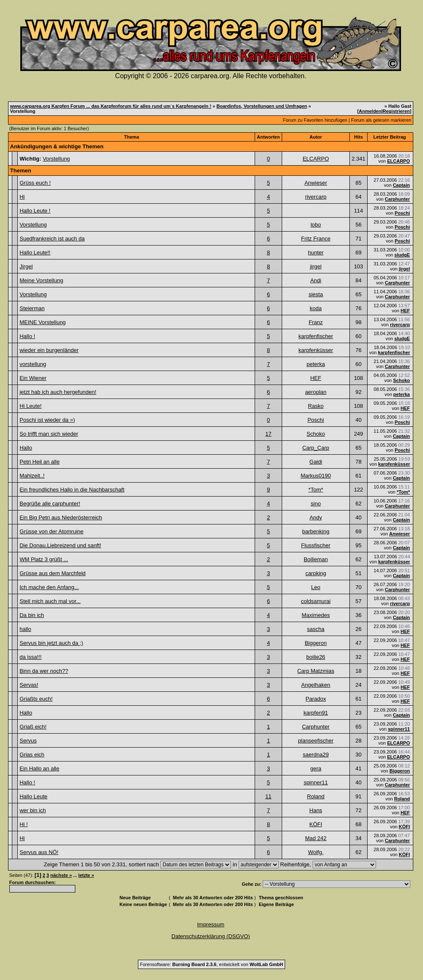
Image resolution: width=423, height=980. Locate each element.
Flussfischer (316, 545)
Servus (28, 741)
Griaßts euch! (36, 699)
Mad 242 (316, 838)
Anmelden (370, 111)
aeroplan (316, 392)
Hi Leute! (30, 406)
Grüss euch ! (35, 183)
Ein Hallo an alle (39, 768)
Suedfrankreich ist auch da (52, 239)
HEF (405, 311)
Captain (401, 185)
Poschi (402, 213)
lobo (316, 225)
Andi (316, 280)
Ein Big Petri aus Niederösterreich (61, 517)
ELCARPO (316, 159)
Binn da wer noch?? (44, 671)
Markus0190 (316, 476)
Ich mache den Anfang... (49, 587)
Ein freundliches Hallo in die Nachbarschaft (72, 490)
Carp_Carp (316, 448)
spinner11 (399, 729)
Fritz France (316, 239)
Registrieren (396, 111)
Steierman (32, 308)
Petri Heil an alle (40, 462)
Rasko (316, 406)
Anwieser (316, 183)
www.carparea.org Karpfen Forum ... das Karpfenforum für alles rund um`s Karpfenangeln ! (111, 106)
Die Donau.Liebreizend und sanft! (60, 545)
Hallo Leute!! (35, 253)
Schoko (401, 380)
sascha (316, 629)
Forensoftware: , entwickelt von (211, 964)
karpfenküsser (316, 350)
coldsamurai (316, 601)
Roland (316, 796)
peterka (316, 364)
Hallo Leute (33, 796)
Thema (131, 137)
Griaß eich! (33, 727)
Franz (316, 322)
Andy (316, 517)
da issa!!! (30, 657)
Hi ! (24, 824)
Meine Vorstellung (41, 280)
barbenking (316, 531)
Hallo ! (27, 336)
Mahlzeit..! (32, 476)
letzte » (86, 875)
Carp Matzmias (316, 671)
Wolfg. (316, 852)
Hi (22, 197)
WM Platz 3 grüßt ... (44, 559)
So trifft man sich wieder (49, 434)
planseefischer (316, 741)
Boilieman (316, 559)
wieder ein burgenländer (49, 350)
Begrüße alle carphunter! (50, 504)
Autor (316, 137)
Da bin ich (32, 615)
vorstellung (33, 364)
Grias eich (32, 755)
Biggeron (316, 643)
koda (316, 308)
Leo (316, 587)
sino (316, 504)
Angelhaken (316, 685)
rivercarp (316, 197)
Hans (316, 810)
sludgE (402, 255)
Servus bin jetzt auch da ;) (51, 643)
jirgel (316, 266)
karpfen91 (316, 713)
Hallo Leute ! (35, 211)
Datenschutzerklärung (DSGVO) (211, 936)
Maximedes (316, 615)
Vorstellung (56, 159)
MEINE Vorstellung (43, 322)
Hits (358, 137)
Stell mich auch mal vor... (50, 601)
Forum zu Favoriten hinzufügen (315, 120)
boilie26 (316, 657)
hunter (316, 253)
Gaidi (316, 462)
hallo (25, 629)
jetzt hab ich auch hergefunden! (58, 392)
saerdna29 (316, 755)
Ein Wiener (33, 378)
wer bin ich (33, 810)
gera (316, 768)
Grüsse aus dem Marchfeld (52, 573)
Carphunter (397, 199)
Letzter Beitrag (390, 137)
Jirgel (26, 266)
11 (268, 796)
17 (268, 434)
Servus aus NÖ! (39, 852)
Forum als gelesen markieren (381, 120)
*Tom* (316, 490)
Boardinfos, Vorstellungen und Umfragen (262, 106)
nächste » (61, 875)
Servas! (29, 685)
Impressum (211, 924)
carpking (316, 573)
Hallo (26, 448)
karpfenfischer (316, 336)
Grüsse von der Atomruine (51, 531)
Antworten (268, 137)
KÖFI (316, 824)
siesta (316, 294)
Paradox (316, 699)
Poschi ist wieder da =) (47, 420)
